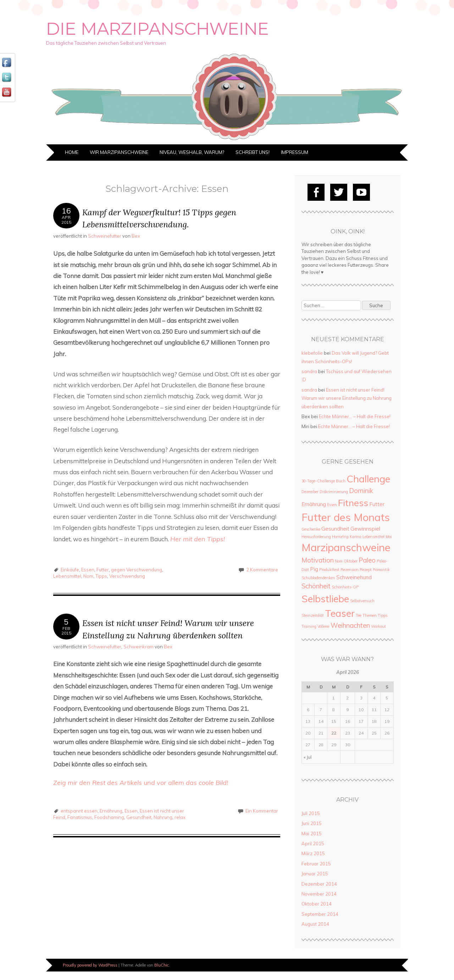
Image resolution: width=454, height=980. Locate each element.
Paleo (367, 560)
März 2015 (313, 853)
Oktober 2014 (317, 904)
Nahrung (163, 817)
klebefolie (312, 353)
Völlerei (323, 626)
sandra (309, 371)
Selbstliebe (325, 599)
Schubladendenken (318, 578)
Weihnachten (350, 625)
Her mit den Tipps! (198, 539)
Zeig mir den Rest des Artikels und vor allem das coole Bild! (141, 783)
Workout (378, 626)
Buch (341, 481)
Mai (389, 537)
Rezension (350, 570)
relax (180, 817)
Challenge (368, 479)
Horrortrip (340, 537)
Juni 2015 (312, 823)
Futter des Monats (346, 517)
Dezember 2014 (319, 884)
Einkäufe (70, 570)
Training (309, 626)
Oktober (351, 561)
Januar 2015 (315, 874)
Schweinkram (139, 647)
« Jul (308, 757)
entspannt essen (79, 811)
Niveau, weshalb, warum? (192, 152)
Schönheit (316, 586)
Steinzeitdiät (313, 615)
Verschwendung (127, 576)
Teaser (340, 613)
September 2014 (320, 914)
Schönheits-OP (345, 587)
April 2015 (313, 843)
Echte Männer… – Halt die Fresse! (355, 416)
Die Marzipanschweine (157, 29)
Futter (103, 570)
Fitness (353, 503)
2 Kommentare (262, 570)
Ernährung (111, 811)
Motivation (318, 560)
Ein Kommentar (262, 811)
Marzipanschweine (346, 547)
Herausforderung (316, 537)
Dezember (310, 492)
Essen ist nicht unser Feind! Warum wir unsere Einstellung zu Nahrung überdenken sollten (347, 398)
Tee (359, 615)
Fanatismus (80, 817)
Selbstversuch (362, 601)
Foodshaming (109, 817)
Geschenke (311, 529)
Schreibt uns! (253, 152)
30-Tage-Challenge (318, 481)
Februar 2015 (316, 864)
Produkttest (329, 570)
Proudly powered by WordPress (90, 965)
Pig (314, 569)
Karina (356, 537)
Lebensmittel (67, 576)
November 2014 (319, 894)
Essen (88, 570)
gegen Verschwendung (137, 570)
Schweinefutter (105, 236)
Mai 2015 (312, 834)
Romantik (381, 570)
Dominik (361, 491)
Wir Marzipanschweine (119, 152)
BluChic (162, 965)
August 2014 (315, 924)
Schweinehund (354, 577)
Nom (88, 576)
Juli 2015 (311, 813)
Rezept (366, 570)
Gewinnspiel (365, 529)
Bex (136, 236)
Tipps (101, 576)
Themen (370, 615)
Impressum (295, 152)
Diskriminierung (334, 492)
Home (72, 152)
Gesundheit (139, 817)
